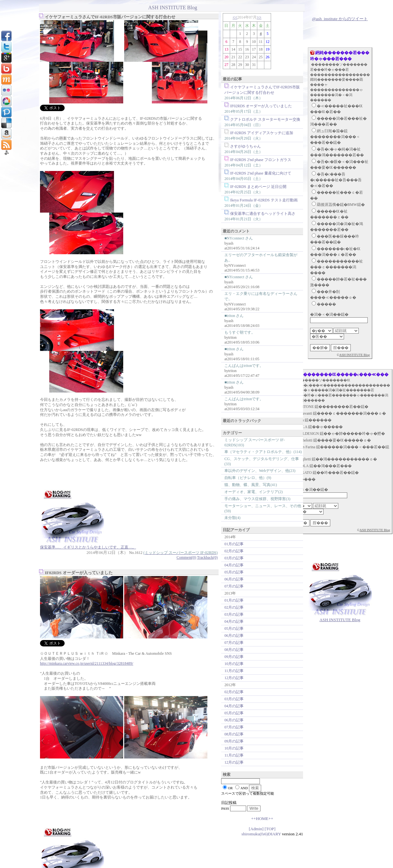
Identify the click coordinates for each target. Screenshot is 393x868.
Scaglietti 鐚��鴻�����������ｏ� (337, 459)
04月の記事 (234, 565)
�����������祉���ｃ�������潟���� (337, 267)
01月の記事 (234, 544)
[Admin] (256, 829)
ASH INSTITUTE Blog (355, 355)
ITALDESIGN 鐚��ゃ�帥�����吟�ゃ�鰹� (341, 434)
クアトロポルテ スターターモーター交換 (265, 119)
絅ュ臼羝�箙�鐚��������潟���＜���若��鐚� (335, 137)
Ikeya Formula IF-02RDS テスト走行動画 (264, 200)
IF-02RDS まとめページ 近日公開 (258, 187)
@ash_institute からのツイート (340, 19)
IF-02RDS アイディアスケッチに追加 (262, 133)
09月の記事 (234, 657)
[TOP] (270, 829)
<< (235, 17)
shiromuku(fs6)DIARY (261, 834)
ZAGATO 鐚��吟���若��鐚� (328, 473)
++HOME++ (262, 819)
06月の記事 (234, 579)
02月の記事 (234, 551)
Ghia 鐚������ (314, 420)
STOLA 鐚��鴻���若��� (324, 466)
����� (326, 304)
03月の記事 (234, 558)
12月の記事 (234, 678)
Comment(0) (186, 557)
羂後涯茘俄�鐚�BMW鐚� (341, 205)
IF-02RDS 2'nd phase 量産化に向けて (261, 173)
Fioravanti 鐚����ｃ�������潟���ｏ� (341, 413)
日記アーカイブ (236, 530)
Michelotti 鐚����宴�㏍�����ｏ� (334, 440)
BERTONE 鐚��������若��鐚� (332, 407)
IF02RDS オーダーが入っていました (261, 106)
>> (259, 17)
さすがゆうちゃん (245, 146)
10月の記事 (234, 664)
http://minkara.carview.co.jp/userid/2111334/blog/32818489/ (87, 663)
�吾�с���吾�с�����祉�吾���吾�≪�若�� (336, 180)
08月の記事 (234, 650)
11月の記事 (234, 671)
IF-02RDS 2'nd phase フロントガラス (261, 160)
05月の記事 (234, 572)
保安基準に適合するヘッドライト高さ (263, 214)
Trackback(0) (207, 557)
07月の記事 (234, 586)
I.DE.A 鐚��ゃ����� (320, 427)
